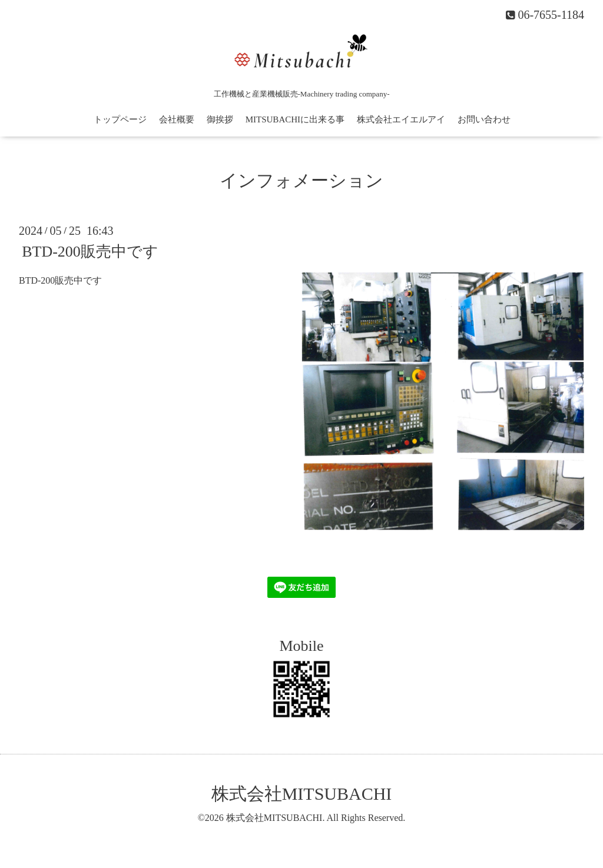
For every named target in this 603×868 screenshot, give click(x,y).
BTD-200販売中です (90, 252)
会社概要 (177, 119)
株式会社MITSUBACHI (302, 794)
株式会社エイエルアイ (401, 119)
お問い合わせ (484, 119)
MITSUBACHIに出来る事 (295, 119)
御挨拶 (220, 119)
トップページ (120, 119)
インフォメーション (301, 180)
